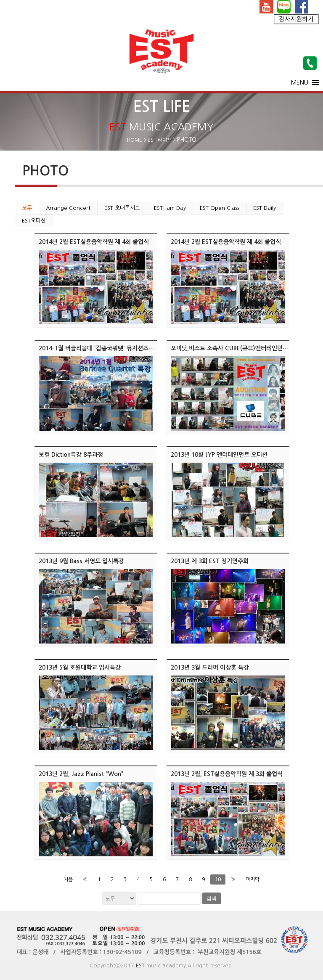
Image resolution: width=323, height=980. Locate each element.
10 (218, 879)
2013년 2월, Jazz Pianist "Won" (81, 774)
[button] (300, 82)
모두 (27, 208)
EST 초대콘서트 (122, 208)
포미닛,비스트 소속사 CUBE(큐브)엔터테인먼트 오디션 (238, 348)
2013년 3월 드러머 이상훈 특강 (210, 667)
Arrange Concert (68, 208)
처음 (68, 879)
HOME (135, 140)
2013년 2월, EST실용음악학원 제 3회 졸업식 (227, 774)
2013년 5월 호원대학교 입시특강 (80, 667)
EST (140, 965)
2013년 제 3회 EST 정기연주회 (210, 561)
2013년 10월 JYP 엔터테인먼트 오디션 (219, 455)
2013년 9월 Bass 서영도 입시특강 (81, 561)
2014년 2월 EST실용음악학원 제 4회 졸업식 (94, 242)
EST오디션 (34, 221)
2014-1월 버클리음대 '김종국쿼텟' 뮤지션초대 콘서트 (105, 348)
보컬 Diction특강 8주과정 (71, 455)
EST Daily (265, 208)
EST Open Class (220, 208)
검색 (212, 898)
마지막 (253, 879)
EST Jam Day (170, 208)
